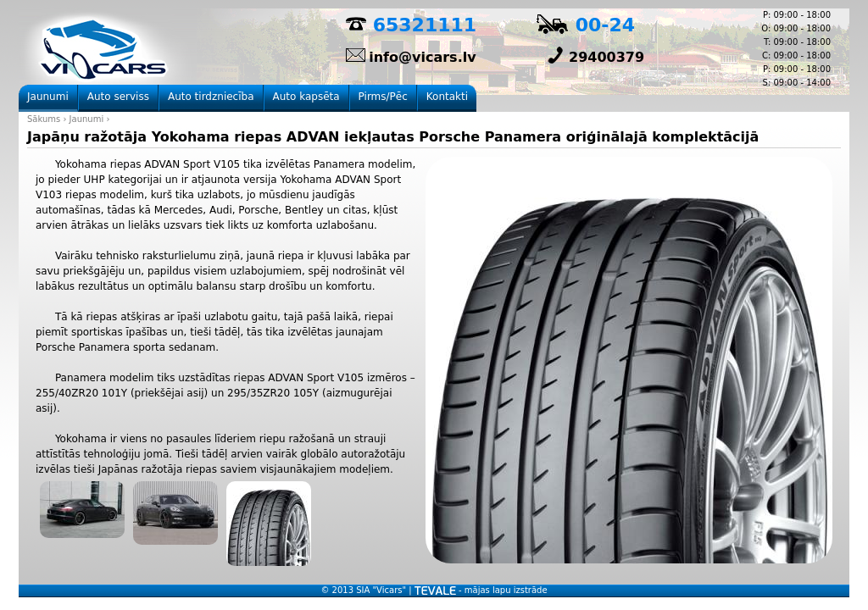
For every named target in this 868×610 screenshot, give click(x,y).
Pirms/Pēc (383, 97)
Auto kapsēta (306, 97)
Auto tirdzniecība (211, 97)
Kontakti (447, 97)
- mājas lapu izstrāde (481, 590)
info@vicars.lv (422, 57)
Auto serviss (118, 97)
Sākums (44, 119)
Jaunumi (87, 119)
